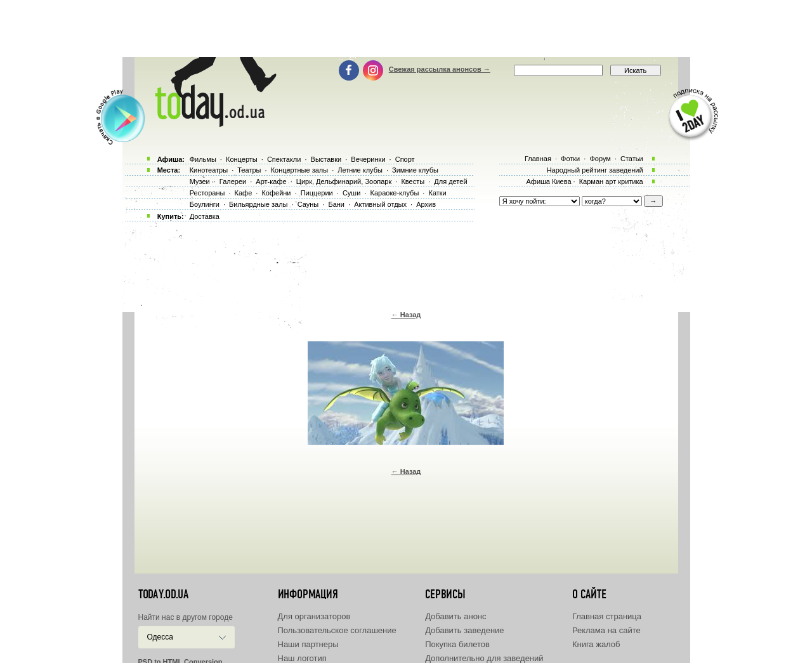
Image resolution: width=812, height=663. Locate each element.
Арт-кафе (271, 181)
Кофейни (276, 193)
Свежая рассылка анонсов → (440, 69)
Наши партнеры (308, 644)
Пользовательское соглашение (337, 630)
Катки (437, 193)
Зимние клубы (415, 170)
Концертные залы (299, 170)
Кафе (244, 193)
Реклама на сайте (606, 630)
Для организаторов (314, 616)
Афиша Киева (548, 181)
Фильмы (203, 159)
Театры (249, 170)
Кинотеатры (209, 170)
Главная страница (607, 616)
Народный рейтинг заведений (595, 170)
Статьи (632, 159)
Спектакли (284, 159)
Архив (426, 204)
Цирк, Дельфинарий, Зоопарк (344, 181)
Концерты (242, 159)
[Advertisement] (406, 29)
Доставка (205, 216)
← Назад (406, 315)
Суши (351, 193)
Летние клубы (360, 170)
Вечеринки (368, 159)
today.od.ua (163, 594)
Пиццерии (317, 193)
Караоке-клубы (395, 193)
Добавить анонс (455, 616)
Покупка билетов (457, 644)
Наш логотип (302, 658)
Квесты (413, 181)
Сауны (308, 204)
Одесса (160, 637)
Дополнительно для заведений (484, 658)
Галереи (233, 181)
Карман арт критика (611, 181)
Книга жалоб (596, 644)
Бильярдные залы (258, 204)
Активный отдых (380, 204)
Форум (600, 159)
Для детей (450, 181)
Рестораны (207, 193)
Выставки (326, 159)
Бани (336, 204)
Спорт (405, 159)
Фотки (570, 159)
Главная (538, 159)
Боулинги (205, 204)
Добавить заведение (464, 630)
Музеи (200, 181)
